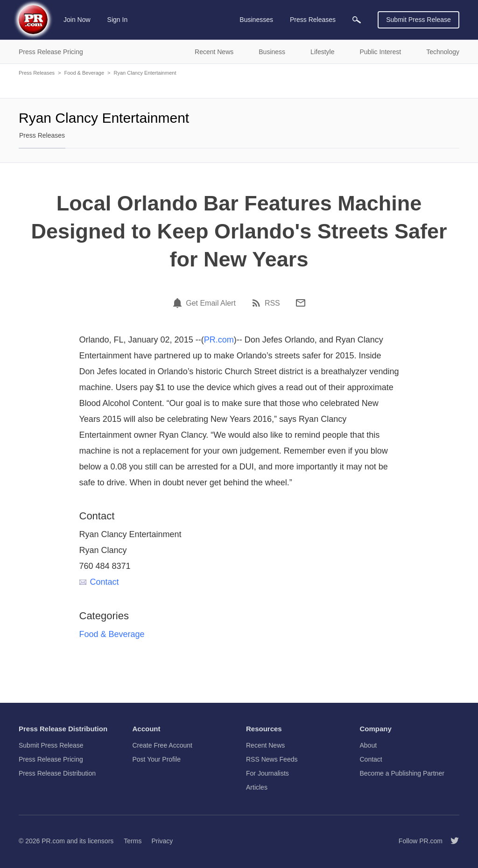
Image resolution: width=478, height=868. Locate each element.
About (369, 745)
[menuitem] (357, 20)
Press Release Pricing (51, 759)
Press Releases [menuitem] (313, 20)
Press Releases (37, 73)
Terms (133, 841)
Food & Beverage (84, 73)
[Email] (301, 303)
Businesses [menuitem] (256, 20)
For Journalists (267, 773)
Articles (257, 787)
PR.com (219, 340)
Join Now (77, 20)
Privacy (162, 841)
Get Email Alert (211, 303)
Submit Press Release (418, 20)
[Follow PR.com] (451, 841)
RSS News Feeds (272, 759)
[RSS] (258, 303)
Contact (99, 582)
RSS (272, 303)
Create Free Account (162, 745)
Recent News (265, 745)
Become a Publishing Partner (402, 773)
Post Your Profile (157, 759)
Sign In (118, 20)
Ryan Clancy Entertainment (145, 73)
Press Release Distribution (57, 773)
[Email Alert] (179, 303)
